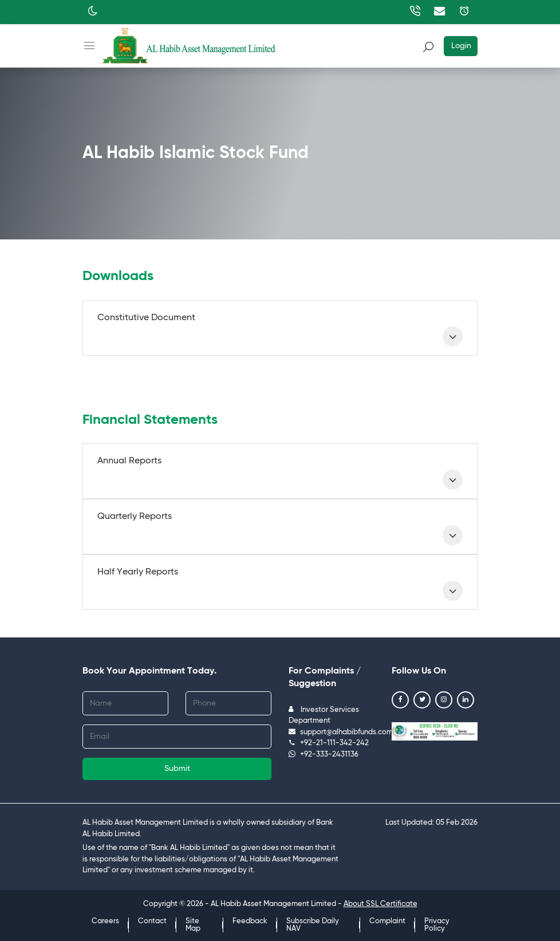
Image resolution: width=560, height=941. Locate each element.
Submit (177, 769)
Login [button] (461, 46)
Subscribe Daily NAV (313, 925)
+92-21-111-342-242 (329, 743)
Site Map (193, 925)
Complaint (387, 921)
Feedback (250, 921)
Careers (105, 921)
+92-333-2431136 (324, 755)
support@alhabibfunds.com (341, 732)
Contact (152, 921)
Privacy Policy (437, 925)
